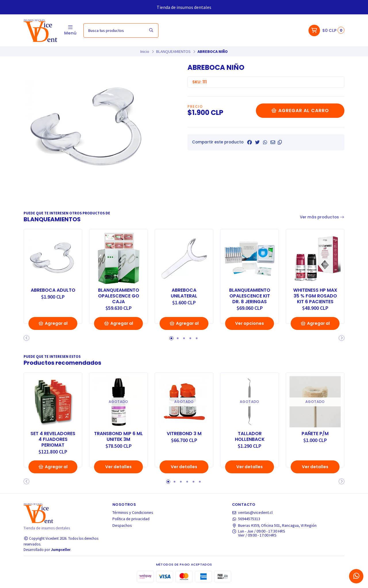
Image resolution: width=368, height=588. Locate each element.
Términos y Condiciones (133, 512)
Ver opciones (250, 323)
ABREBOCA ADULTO (53, 290)
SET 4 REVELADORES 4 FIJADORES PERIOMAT (53, 439)
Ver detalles (118, 467)
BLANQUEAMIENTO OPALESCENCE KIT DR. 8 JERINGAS (250, 296)
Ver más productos (322, 217)
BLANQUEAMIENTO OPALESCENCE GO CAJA (119, 296)
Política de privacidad (131, 519)
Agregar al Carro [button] (53, 325)
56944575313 (246, 519)
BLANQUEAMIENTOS (173, 51)
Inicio (145, 51)
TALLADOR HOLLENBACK (250, 437)
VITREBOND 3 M (184, 434)
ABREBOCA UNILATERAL (184, 293)
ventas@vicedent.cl (252, 512)
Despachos (122, 525)
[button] (280, 142)
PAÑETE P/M (315, 434)
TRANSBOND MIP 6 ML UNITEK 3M (118, 437)
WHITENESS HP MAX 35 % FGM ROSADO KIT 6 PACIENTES (315, 296)
